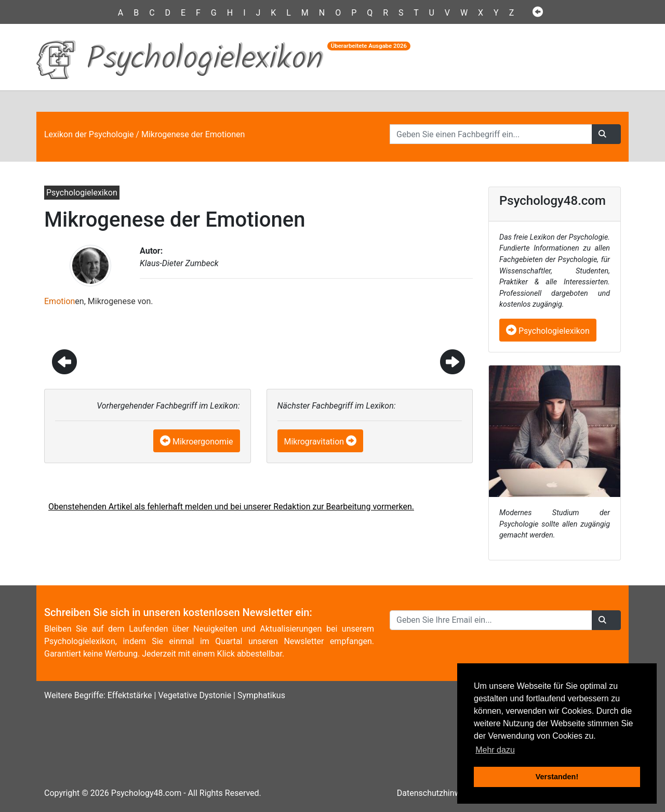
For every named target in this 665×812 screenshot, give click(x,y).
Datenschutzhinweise (436, 793)
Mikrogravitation (314, 442)
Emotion (59, 301)
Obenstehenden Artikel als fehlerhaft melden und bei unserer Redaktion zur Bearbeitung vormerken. (231, 507)
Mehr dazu (495, 750)
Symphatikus (261, 695)
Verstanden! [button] (557, 777)
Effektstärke (130, 695)
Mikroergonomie (203, 442)
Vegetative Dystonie (195, 695)
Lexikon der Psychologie (89, 134)
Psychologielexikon (548, 331)
